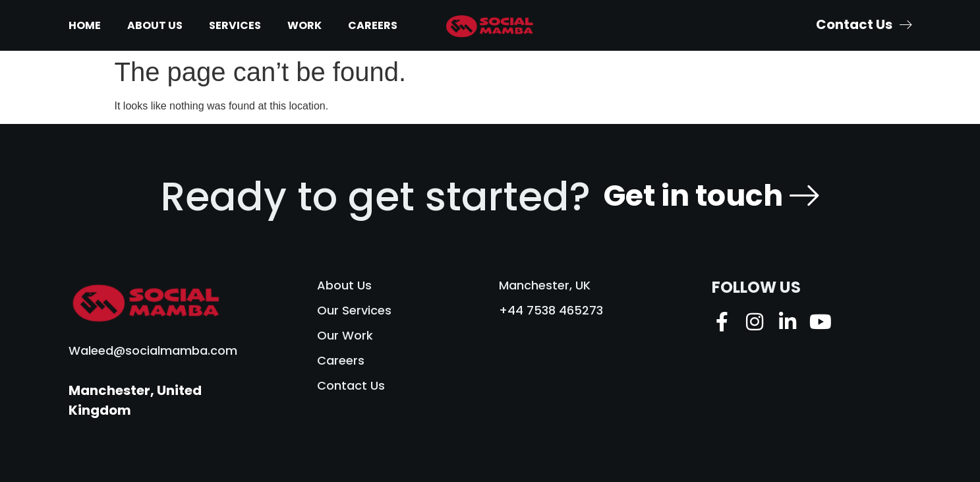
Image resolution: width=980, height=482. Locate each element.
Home (85, 25)
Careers (373, 25)
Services (235, 25)
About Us (155, 25)
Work (304, 25)
